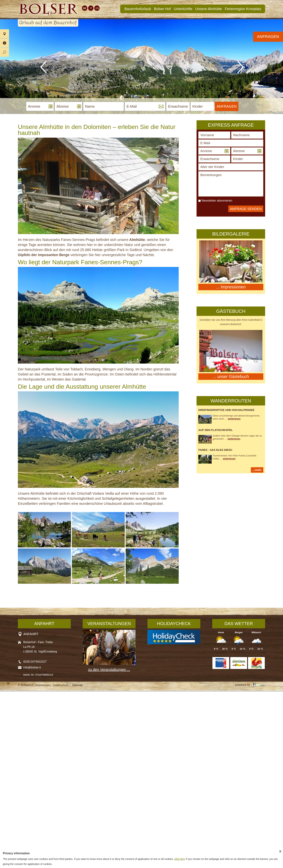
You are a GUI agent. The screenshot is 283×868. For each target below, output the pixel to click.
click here (179, 859)
